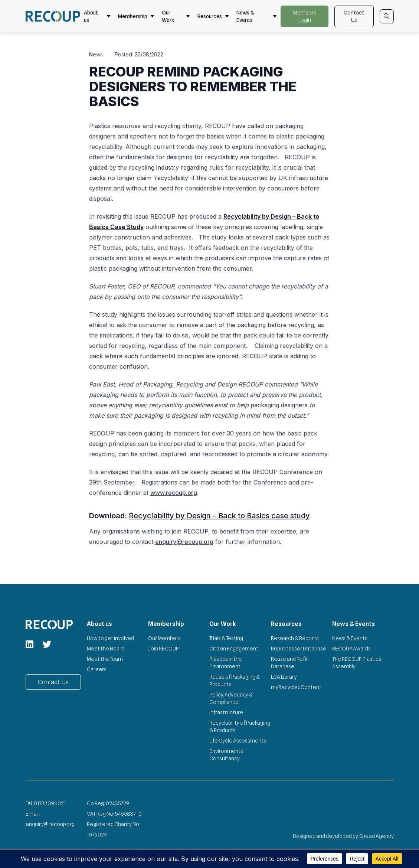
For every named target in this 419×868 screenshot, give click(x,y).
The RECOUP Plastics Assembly (357, 663)
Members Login (305, 16)
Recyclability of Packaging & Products (240, 727)
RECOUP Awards (351, 649)
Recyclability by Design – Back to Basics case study (219, 516)
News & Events (257, 16)
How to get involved (110, 638)
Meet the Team (105, 659)
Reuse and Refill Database (290, 663)
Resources (213, 16)
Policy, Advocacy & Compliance (231, 698)
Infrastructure (226, 712)
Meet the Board (106, 649)
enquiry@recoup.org (184, 542)
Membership (136, 16)
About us (97, 16)
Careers (97, 669)
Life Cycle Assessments (238, 741)
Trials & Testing (226, 638)
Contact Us (354, 16)
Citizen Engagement (234, 649)
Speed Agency (377, 836)
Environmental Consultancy (227, 755)
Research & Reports (295, 638)
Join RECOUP (163, 649)
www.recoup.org (174, 493)
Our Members (164, 638)
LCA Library (284, 677)
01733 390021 (50, 803)
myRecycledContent (296, 687)
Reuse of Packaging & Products (235, 681)
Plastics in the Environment (226, 663)
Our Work (176, 16)
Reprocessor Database (299, 649)
